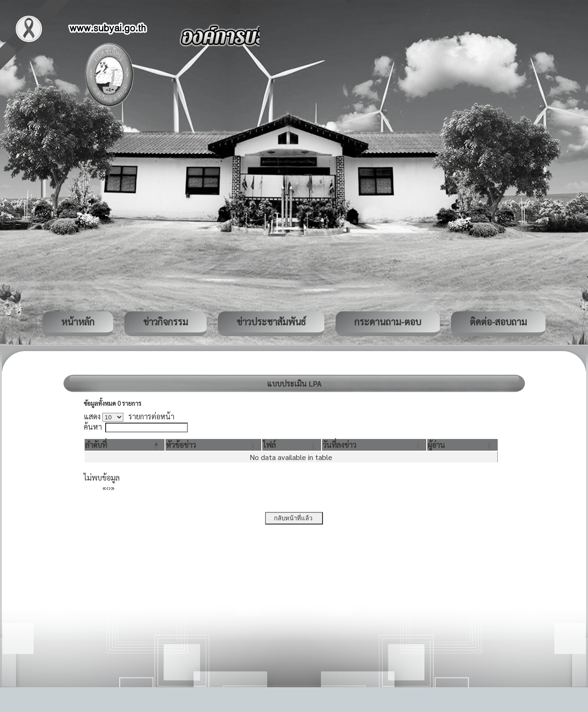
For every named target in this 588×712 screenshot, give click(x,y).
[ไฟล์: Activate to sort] (292, 445)
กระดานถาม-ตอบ (388, 322)
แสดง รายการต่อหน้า (129, 416)
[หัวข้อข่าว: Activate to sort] (213, 445)
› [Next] (110, 487)
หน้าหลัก (78, 322)
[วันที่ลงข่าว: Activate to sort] (374, 445)
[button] (96, 445)
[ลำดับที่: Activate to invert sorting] (125, 445)
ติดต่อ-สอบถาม (498, 322)
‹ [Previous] (107, 487)
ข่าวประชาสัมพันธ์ (271, 322)
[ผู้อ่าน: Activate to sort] (463, 445)
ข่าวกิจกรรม (165, 322)
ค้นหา (93, 427)
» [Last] (113, 487)
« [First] (104, 487)
